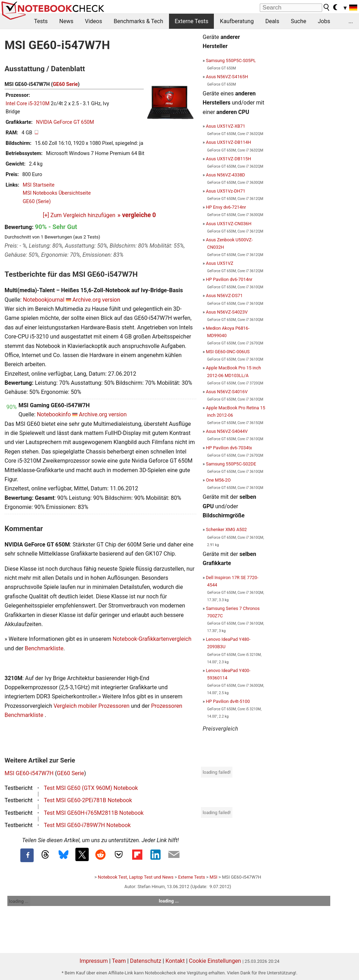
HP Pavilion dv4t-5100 (228, 701)
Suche (298, 21)
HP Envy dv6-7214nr (226, 207)
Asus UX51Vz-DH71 (225, 191)
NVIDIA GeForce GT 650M (65, 122)
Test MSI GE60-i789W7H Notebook (87, 825)
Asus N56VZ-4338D (225, 175)
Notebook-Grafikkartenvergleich (152, 639)
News (66, 21)
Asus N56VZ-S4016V (227, 392)
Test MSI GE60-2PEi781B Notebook (88, 800)
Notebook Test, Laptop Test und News (136, 877)
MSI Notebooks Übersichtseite (57, 193)
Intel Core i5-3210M (28, 104)
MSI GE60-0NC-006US (228, 352)
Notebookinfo (54, 414)
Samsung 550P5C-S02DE (231, 464)
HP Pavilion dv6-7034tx (229, 448)
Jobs (324, 21)
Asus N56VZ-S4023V (227, 312)
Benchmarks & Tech (138, 21)
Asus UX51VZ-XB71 (225, 126)
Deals (272, 21)
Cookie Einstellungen (215, 961)
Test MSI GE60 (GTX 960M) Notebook (91, 788)
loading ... (19, 901)
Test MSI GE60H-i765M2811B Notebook (94, 813)
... (351, 21)
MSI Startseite (39, 185)
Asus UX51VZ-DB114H (228, 142)
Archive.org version (96, 300)
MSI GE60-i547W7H (29, 773)
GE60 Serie (65, 84)
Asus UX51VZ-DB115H (228, 159)
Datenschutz (146, 961)
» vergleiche (137, 215)
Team (119, 961)
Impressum (94, 961)
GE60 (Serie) (37, 202)
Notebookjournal (43, 300)
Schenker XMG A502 (226, 529)
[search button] (327, 7)
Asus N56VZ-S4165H (227, 77)
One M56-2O (218, 480)
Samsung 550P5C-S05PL (231, 61)
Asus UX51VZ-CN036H (229, 224)
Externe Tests (191, 21)
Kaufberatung (237, 21)
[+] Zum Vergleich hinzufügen (79, 215)
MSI (214, 877)
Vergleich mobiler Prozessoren (92, 706)
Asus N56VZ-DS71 (224, 296)
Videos (93, 21)
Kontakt (175, 961)
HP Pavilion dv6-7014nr (229, 279)
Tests (41, 21)
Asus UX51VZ (219, 263)
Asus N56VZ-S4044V (227, 431)
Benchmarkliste (44, 648)
